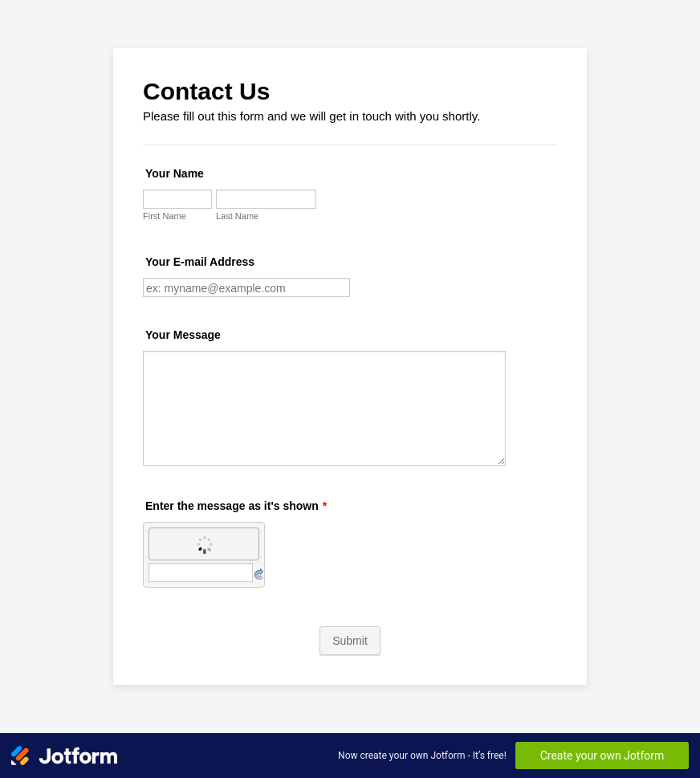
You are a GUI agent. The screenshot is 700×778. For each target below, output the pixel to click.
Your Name (175, 173)
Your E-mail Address (200, 262)
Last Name (237, 216)
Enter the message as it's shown (236, 506)
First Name (165, 216)
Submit (350, 641)
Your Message (183, 335)
